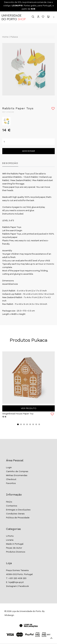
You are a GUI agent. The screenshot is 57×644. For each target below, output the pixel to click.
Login (9, 468)
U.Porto (10, 536)
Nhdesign (9, 615)
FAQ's (9, 502)
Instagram (11, 586)
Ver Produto (29, 408)
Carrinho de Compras (17, 471)
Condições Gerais (15, 514)
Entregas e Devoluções (18, 510)
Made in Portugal (15, 544)
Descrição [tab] (10, 163)
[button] (48, 17)
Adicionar (29, 151)
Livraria (10, 540)
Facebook (24, 586)
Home (5, 37)
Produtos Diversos (16, 552)
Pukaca (14, 37)
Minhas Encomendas (17, 475)
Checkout (11, 479)
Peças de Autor (14, 548)
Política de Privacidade (18, 518)
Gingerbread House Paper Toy (18, 414)
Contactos (12, 506)
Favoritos (11, 483)
